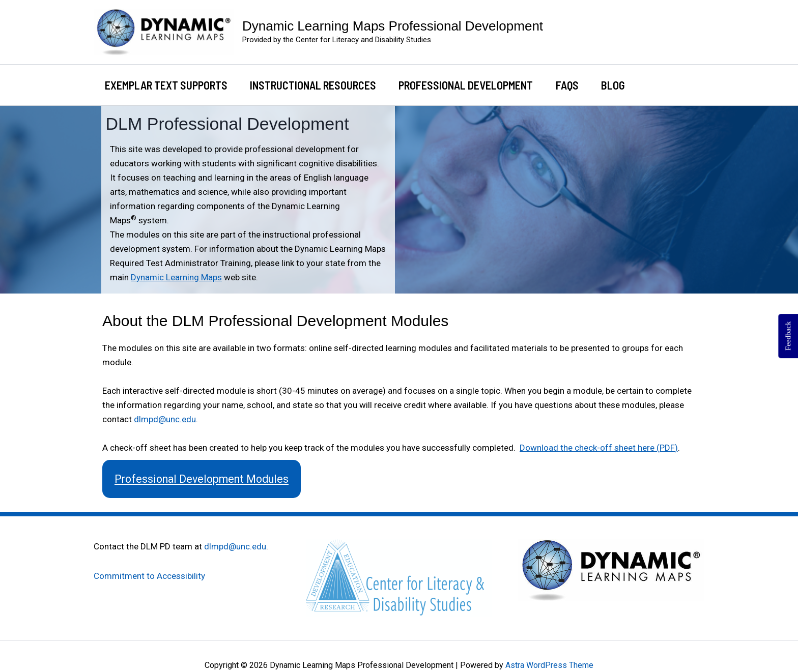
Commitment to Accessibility (149, 576)
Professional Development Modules (202, 479)
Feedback (788, 336)
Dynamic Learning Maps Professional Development (393, 26)
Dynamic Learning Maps (176, 277)
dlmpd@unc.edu (165, 419)
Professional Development (466, 85)
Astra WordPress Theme (549, 665)
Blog (613, 85)
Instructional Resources (313, 85)
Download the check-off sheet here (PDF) (599, 448)
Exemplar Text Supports (166, 85)
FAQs (567, 85)
